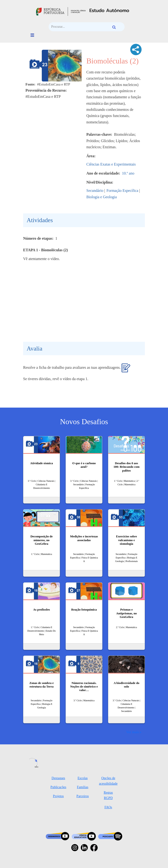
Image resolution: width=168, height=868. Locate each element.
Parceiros (83, 796)
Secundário (95, 191)
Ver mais (133, 732)
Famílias (83, 787)
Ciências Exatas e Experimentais (111, 164)
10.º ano (128, 173)
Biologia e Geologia (102, 197)
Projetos (58, 796)
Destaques (59, 778)
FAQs (108, 807)
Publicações (58, 787)
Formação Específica (122, 191)
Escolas (83, 778)
